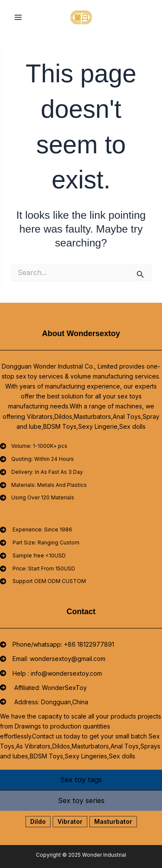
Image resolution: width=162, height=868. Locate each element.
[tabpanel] (81, 821)
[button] (38, 822)
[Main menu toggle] (18, 18)
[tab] (81, 780)
